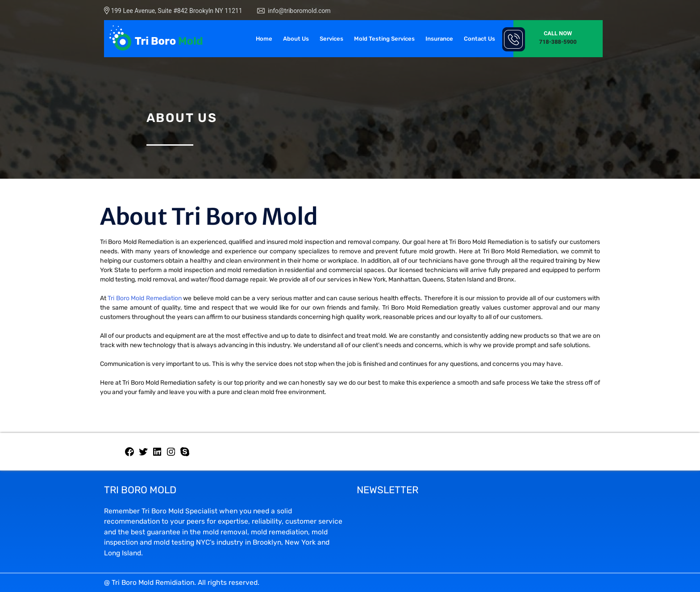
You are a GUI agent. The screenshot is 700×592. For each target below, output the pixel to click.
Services (331, 39)
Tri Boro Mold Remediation (144, 298)
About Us (296, 39)
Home (264, 39)
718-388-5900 (558, 42)
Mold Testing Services (384, 39)
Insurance (439, 39)
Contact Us (479, 39)
